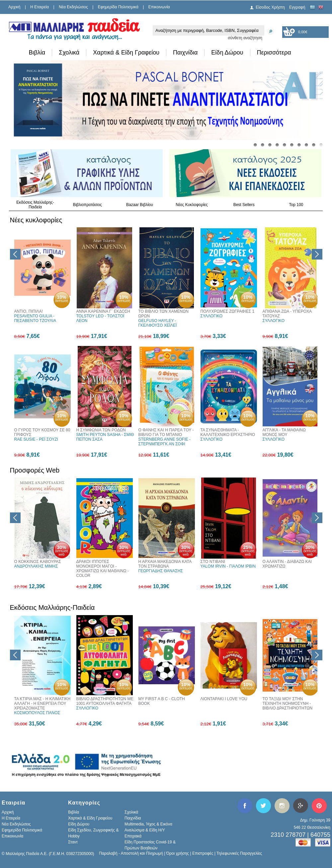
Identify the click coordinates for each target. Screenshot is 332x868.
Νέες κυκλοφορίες (36, 220)
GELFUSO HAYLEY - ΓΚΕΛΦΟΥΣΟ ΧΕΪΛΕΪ (158, 323)
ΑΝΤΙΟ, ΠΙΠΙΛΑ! (29, 311)
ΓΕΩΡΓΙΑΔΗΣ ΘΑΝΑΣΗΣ (161, 571)
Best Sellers (244, 205)
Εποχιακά (133, 836)
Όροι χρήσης (178, 853)
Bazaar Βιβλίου (140, 205)
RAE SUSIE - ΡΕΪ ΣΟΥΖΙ (36, 439)
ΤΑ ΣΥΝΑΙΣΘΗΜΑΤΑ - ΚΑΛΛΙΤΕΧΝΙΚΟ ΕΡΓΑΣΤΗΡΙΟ (228, 432)
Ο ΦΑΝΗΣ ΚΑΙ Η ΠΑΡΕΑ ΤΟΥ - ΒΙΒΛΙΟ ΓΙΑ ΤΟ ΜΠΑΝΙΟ (166, 432)
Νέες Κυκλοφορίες (192, 205)
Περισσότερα (274, 53)
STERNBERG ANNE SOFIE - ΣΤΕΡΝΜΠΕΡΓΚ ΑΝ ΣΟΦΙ (165, 442)
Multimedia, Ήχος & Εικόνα (148, 824)
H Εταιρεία (40, 7)
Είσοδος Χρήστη (270, 7)
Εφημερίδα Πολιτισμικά (118, 7)
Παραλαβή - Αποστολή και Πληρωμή (131, 853)
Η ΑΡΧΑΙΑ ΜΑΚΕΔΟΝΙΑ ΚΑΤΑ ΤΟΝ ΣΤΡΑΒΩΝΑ (165, 564)
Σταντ (73, 842)
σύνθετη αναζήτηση (245, 38)
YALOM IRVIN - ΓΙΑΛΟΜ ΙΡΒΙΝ (228, 566)
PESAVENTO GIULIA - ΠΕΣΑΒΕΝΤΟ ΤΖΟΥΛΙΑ (35, 318)
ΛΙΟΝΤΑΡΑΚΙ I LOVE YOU (224, 699)
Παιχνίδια (185, 53)
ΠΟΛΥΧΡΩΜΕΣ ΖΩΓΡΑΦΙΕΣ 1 (228, 311)
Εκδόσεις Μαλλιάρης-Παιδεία (35, 205)
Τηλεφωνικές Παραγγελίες (239, 853)
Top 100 (296, 205)
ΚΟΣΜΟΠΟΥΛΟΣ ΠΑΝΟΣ (37, 713)
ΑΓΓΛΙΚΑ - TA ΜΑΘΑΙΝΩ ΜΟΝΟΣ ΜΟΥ (284, 432)
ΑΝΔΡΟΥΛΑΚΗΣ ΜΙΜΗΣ (36, 566)
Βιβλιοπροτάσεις (87, 205)
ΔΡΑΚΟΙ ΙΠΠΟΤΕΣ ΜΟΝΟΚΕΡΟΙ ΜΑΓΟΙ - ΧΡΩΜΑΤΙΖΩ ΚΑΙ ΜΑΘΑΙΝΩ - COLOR (103, 569)
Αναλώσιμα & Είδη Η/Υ (145, 830)
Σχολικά (69, 53)
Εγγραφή (297, 7)
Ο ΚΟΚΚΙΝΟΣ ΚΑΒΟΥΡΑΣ (38, 562)
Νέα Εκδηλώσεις (73, 7)
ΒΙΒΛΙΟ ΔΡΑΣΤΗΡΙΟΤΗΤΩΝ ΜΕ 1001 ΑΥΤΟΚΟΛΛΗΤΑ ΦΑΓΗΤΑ (105, 701)
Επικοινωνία (159, 7)
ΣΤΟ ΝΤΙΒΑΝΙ (213, 562)
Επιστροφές (203, 853)
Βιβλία (37, 53)
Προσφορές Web (35, 470)
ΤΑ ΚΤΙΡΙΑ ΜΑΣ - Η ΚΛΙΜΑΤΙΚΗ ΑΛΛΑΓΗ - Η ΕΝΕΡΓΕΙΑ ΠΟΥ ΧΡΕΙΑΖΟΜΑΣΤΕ (42, 704)
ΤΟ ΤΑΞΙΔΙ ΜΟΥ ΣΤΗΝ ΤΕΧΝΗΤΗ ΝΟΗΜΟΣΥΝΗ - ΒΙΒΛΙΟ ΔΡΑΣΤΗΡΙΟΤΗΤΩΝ (288, 704)
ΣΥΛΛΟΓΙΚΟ (212, 316)
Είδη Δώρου (227, 53)
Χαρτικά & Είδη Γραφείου (126, 53)
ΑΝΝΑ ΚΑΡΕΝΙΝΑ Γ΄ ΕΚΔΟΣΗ (103, 311)
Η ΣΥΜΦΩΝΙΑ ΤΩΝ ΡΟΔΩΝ (101, 430)
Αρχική (14, 7)
